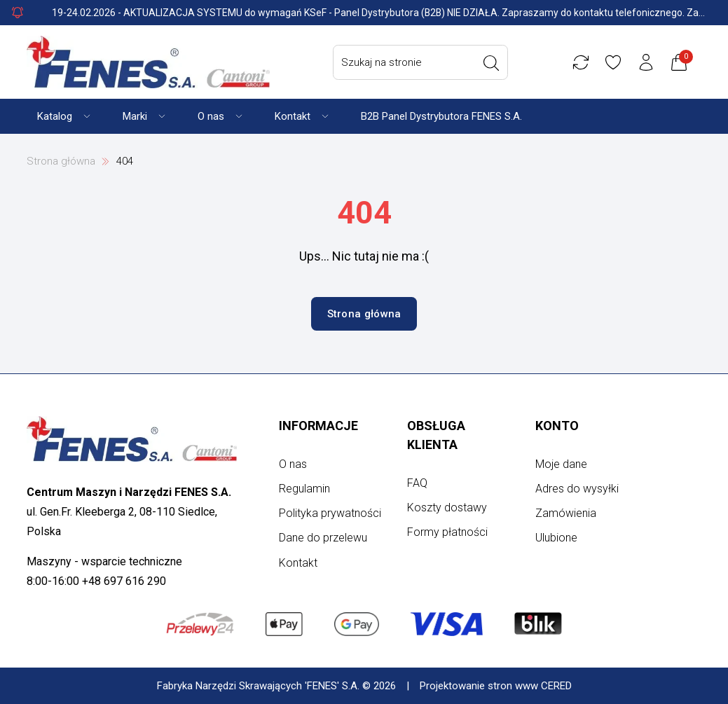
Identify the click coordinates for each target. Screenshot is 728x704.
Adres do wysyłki (577, 489)
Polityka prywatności (330, 513)
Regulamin (304, 489)
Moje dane (561, 464)
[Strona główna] (148, 62)
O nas (293, 464)
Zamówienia (566, 513)
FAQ (417, 483)
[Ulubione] (613, 62)
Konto (557, 426)
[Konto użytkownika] (646, 62)
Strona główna (61, 161)
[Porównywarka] (581, 62)
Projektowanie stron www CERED (496, 686)
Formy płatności (447, 532)
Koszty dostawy (447, 508)
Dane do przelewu (323, 538)
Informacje (318, 426)
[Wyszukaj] (491, 63)
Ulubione (556, 538)
